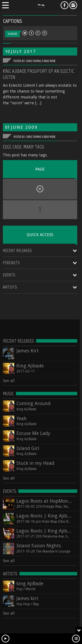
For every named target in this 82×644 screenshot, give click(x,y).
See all (9, 381)
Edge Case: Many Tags (24, 147)
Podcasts (11, 263)
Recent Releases (17, 250)
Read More (50, 61)
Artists (10, 287)
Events (9, 275)
